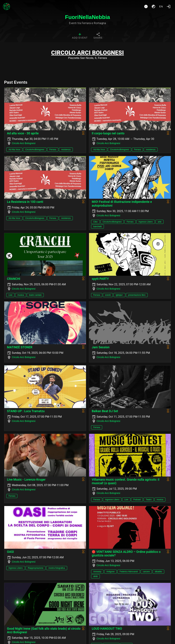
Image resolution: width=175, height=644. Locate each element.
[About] (146, 6)
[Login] (169, 6)
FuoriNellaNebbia (87, 17)
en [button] (161, 6)
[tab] (80, 36)
